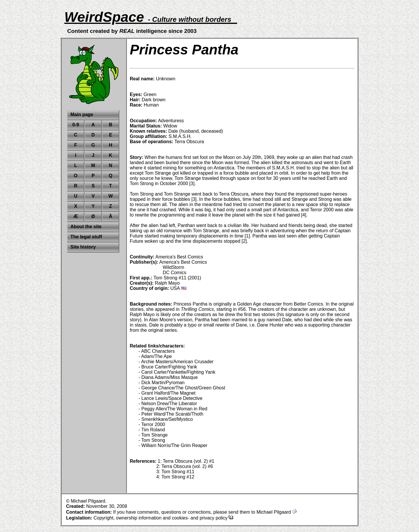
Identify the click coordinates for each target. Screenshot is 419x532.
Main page (82, 115)
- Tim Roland (152, 430)
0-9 (76, 125)
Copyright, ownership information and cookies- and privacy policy (163, 518)
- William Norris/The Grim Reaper (173, 445)
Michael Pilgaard (277, 512)
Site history (83, 247)
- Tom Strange (153, 435)
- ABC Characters (157, 351)
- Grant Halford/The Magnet (167, 393)
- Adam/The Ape (155, 356)
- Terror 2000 (152, 424)
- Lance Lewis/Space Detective (171, 398)
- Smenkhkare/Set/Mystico (166, 419)
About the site (86, 227)
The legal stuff (86, 237)
